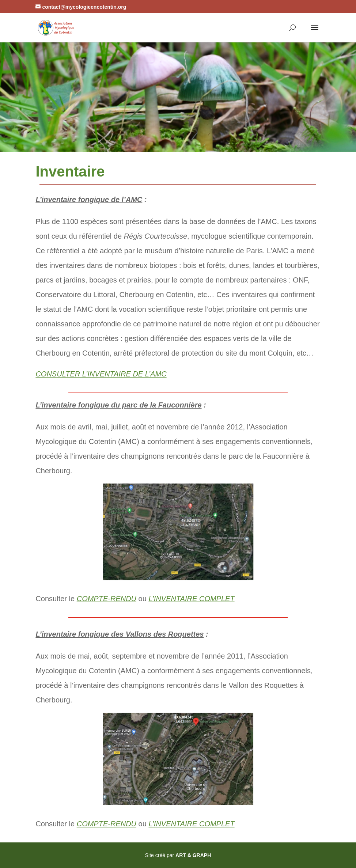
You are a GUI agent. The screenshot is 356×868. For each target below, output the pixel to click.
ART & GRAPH (193, 855)
